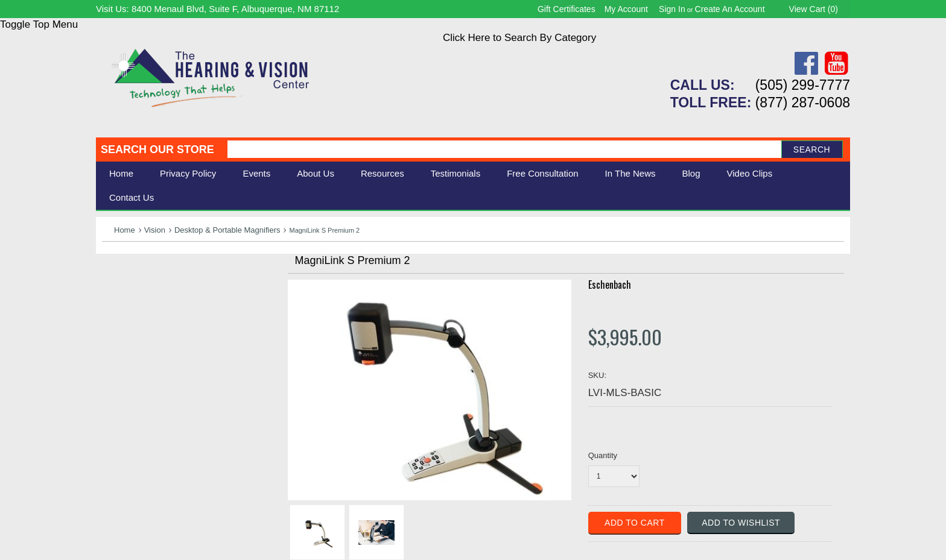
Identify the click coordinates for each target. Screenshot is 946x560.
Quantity (603, 455)
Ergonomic (126, 333)
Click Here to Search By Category (519, 38)
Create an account (730, 9)
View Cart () (814, 9)
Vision (155, 230)
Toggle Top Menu (39, 24)
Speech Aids (131, 319)
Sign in (672, 9)
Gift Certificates (567, 9)
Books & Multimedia (147, 346)
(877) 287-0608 (803, 102)
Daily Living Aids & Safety (160, 306)
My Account (626, 9)
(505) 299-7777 (803, 85)
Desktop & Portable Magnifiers (227, 230)
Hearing (120, 279)
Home (121, 173)
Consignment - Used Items (163, 360)
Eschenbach (610, 285)
